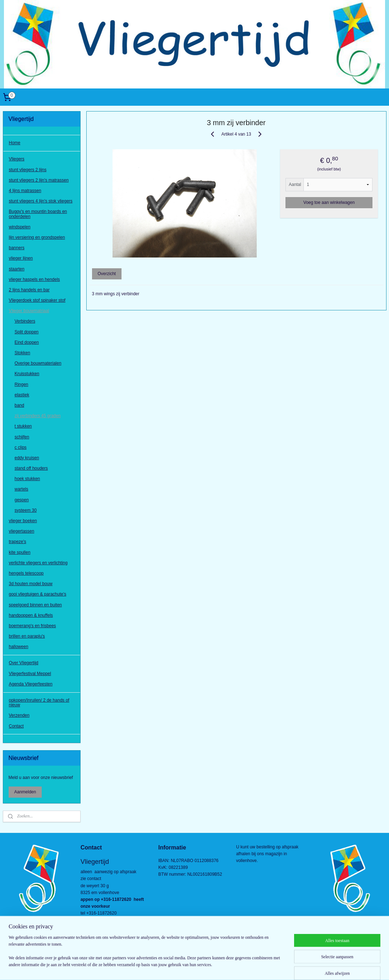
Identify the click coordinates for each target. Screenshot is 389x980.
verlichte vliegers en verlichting (38, 563)
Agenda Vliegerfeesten (31, 684)
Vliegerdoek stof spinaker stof (37, 300)
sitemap (169, 967)
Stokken (22, 353)
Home (15, 143)
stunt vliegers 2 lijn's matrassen (39, 180)
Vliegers (17, 159)
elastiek (22, 395)
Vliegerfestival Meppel (30, 674)
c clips (21, 447)
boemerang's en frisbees (33, 626)
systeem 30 (26, 510)
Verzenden (19, 715)
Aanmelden (25, 792)
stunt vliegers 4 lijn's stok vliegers (41, 201)
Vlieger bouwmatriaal (29, 311)
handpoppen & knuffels (31, 615)
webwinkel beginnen (205, 967)
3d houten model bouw (31, 584)
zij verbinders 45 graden (38, 416)
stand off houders (31, 468)
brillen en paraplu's (27, 636)
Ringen (22, 384)
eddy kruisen (27, 458)
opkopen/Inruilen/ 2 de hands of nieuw (39, 703)
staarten (17, 269)
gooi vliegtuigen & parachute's (38, 594)
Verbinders (25, 321)
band (20, 405)
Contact (16, 726)
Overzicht (107, 274)
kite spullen (20, 552)
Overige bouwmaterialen (38, 363)
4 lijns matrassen (25, 191)
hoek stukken (28, 479)
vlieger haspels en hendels (35, 279)
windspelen (20, 227)
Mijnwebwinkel (261, 967)
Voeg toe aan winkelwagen (329, 202)
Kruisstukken (27, 374)
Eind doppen (27, 342)
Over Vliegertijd (24, 663)
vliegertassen (22, 531)
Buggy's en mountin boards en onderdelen (38, 214)
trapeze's (18, 542)
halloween (19, 647)
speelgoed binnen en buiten (35, 605)
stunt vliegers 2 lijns (28, 170)
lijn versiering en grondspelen (37, 237)
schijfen (22, 437)
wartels (22, 489)
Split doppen (27, 332)
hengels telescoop (26, 573)
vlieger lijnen (21, 258)
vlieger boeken (23, 521)
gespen (22, 500)
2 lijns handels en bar (29, 290)
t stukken (23, 426)
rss (182, 967)
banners (17, 248)
